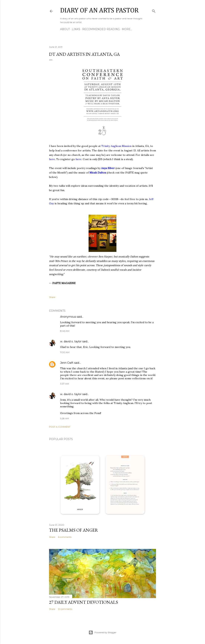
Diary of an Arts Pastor (99, 11)
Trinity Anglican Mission (116, 146)
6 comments (65, 537)
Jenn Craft (67, 363)
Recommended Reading (101, 29)
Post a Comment (60, 427)
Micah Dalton (98, 173)
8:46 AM (65, 331)
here (52, 159)
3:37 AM (65, 384)
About (65, 29)
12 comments (65, 609)
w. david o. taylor (71, 341)
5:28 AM (65, 418)
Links (76, 29)
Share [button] (52, 297)
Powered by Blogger (102, 632)
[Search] (154, 10)
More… (127, 29)
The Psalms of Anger (74, 530)
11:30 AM (65, 352)
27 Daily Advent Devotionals (83, 602)
